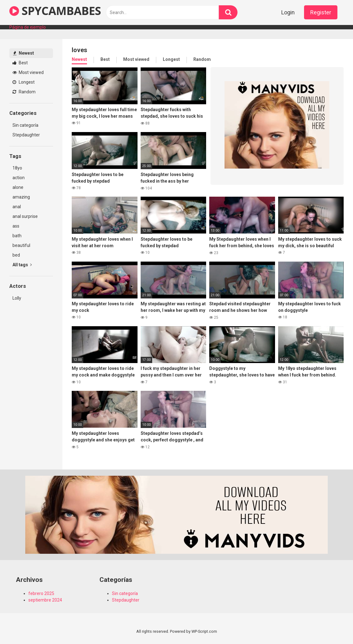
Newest (24, 53)
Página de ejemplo (28, 27)
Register (321, 12)
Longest (24, 82)
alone (18, 187)
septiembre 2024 (45, 600)
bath (17, 236)
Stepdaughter (26, 135)
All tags (22, 265)
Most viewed (28, 72)
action (19, 178)
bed (16, 255)
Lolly (17, 298)
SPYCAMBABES (55, 11)
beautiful (21, 245)
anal (17, 207)
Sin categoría (25, 125)
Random (24, 92)
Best (20, 63)
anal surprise (25, 216)
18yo (17, 168)
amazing (21, 197)
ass (16, 226)
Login (288, 12)
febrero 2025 (41, 593)
